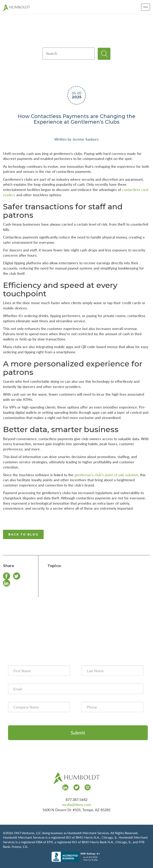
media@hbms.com (76, 805)
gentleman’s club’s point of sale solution (106, 475)
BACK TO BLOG (23, 534)
